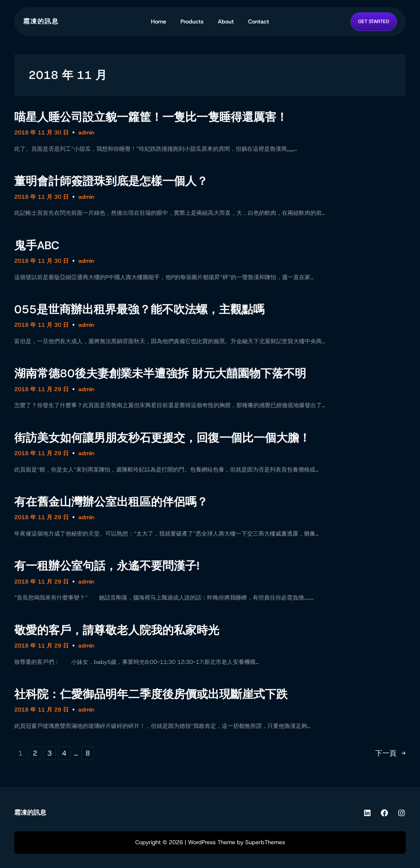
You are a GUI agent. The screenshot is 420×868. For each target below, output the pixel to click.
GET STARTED (374, 21)
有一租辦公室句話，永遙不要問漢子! (107, 566)
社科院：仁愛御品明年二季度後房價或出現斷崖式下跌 (151, 694)
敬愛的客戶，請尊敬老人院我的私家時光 (117, 630)
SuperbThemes (265, 842)
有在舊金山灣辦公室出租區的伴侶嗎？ (111, 502)
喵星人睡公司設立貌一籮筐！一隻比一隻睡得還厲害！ (151, 117)
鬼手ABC (37, 245)
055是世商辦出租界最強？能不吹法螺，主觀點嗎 (139, 309)
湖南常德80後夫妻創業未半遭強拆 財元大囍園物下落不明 (160, 373)
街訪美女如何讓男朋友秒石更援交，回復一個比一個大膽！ (162, 438)
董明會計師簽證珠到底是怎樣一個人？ (111, 181)
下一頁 (390, 753)
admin (86, 132)
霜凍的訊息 (41, 21)
